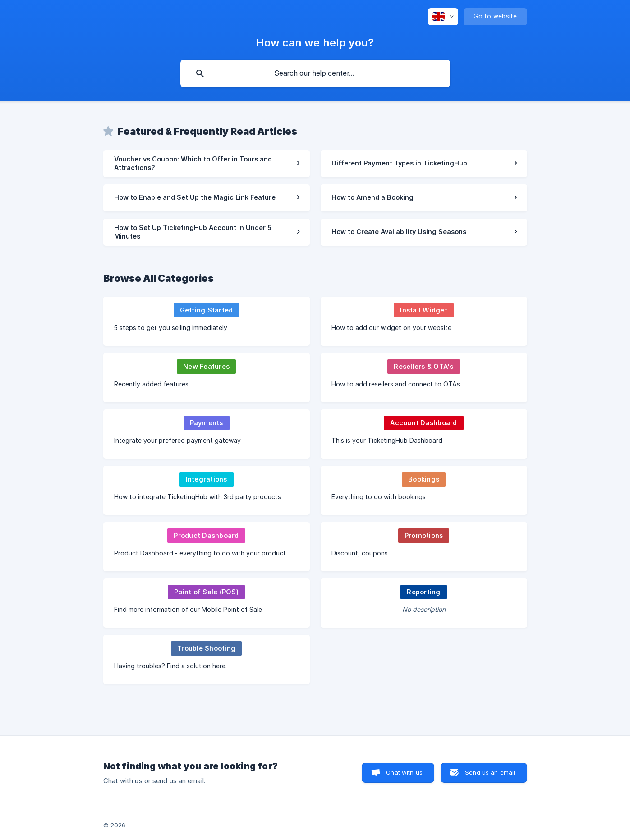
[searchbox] (315, 73)
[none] (443, 17)
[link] (207, 164)
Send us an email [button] (490, 772)
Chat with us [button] (404, 772)
